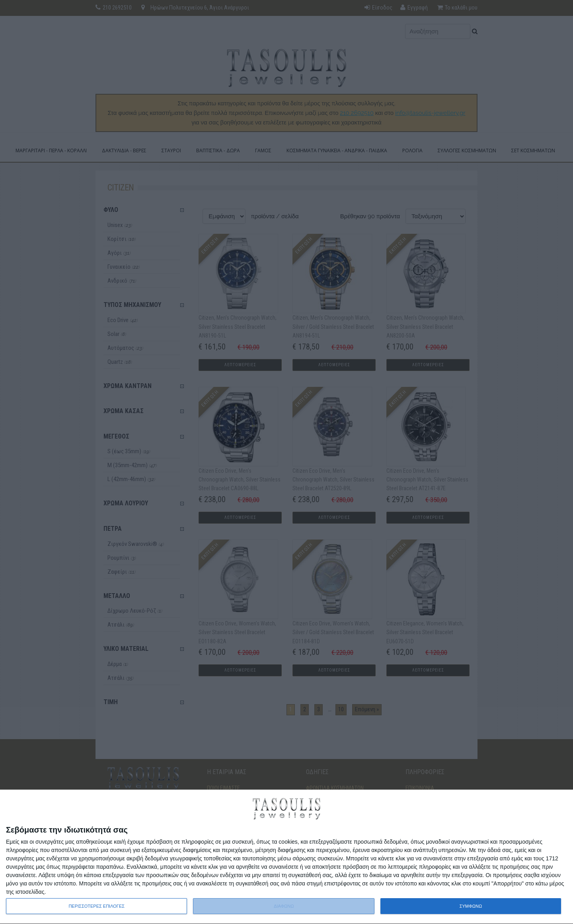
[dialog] (286, 857)
